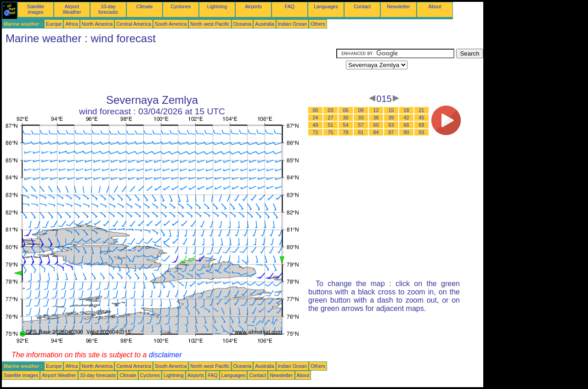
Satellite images (36, 9)
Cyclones (181, 6)
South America (171, 24)
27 (331, 118)
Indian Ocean (292, 24)
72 (316, 132)
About (435, 6)
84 (376, 132)
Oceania (243, 24)
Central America (134, 24)
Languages (326, 6)
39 (391, 118)
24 (316, 118)
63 (391, 125)
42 (407, 118)
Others (318, 24)
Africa (71, 24)
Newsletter (398, 6)
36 (376, 118)
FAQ (290, 6)
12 (376, 110)
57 (361, 125)
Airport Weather (72, 9)
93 (422, 132)
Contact (362, 6)
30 (346, 118)
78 (346, 132)
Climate (144, 6)
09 (361, 110)
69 (422, 125)
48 (316, 125)
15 (391, 110)
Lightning (217, 6)
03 (331, 110)
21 (422, 110)
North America (97, 24)
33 (361, 118)
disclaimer (165, 355)
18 (407, 110)
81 (361, 132)
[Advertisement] (169, 69)
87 (391, 132)
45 (422, 118)
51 (331, 125)
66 (407, 125)
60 (376, 125)
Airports (253, 6)
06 (346, 110)
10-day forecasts (108, 9)
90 (407, 132)
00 (316, 110)
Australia (264, 24)
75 (331, 132)
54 (346, 125)
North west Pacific (210, 24)
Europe (54, 24)
